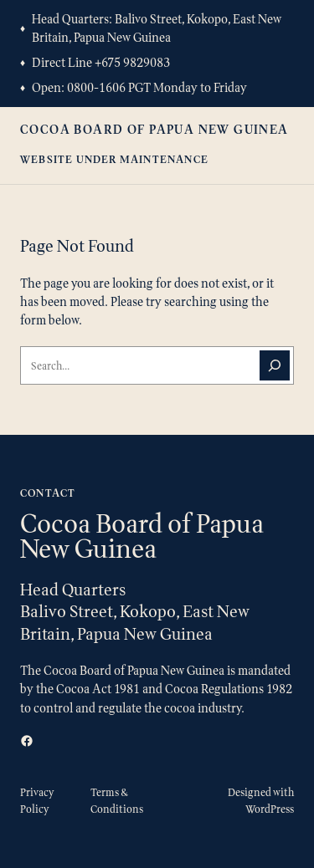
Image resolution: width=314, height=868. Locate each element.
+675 (109, 62)
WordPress (270, 809)
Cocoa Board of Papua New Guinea (154, 129)
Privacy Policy (37, 801)
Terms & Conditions (117, 801)
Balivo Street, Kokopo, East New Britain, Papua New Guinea (157, 28)
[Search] (275, 365)
